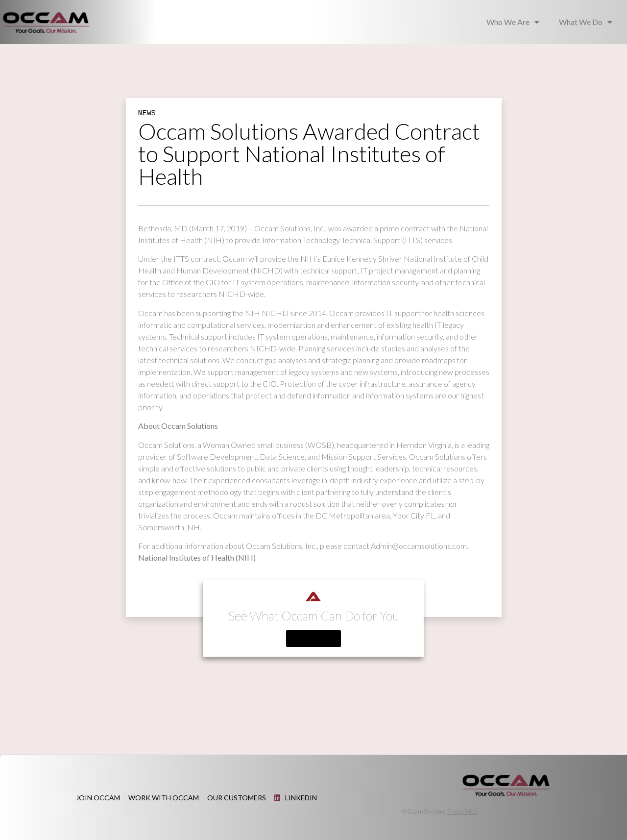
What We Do (586, 22)
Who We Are (513, 22)
